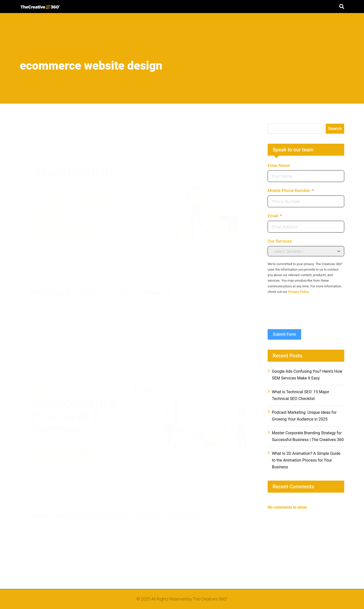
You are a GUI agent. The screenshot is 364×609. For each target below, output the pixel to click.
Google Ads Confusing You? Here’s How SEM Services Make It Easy (307, 375)
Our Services (280, 241)
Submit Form (284, 334)
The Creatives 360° (89, 277)
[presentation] (306, 314)
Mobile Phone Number (289, 190)
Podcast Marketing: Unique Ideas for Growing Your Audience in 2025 (304, 416)
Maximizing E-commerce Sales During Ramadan (101, 287)
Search (335, 129)
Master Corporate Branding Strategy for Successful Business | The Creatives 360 (308, 436)
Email (273, 216)
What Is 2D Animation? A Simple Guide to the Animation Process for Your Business (306, 460)
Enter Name (279, 165)
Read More (46, 320)
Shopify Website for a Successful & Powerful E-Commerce (116, 514)
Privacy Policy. (299, 292)
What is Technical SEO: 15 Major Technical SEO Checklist (301, 395)
